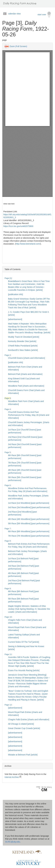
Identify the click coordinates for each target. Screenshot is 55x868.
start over (44, 15)
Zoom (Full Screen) (18, 46)
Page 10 (8, 617)
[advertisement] (15, 319)
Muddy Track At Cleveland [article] (24, 337)
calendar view (14, 14)
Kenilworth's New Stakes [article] (23, 350)
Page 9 (8, 589)
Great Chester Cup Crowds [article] (24, 728)
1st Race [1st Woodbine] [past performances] (29, 503)
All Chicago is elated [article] (21, 724)
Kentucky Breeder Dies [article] (22, 341)
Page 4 (8, 409)
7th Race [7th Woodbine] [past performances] (29, 536)
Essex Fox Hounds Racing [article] (24, 670)
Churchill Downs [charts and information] (26, 358)
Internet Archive (13, 777)
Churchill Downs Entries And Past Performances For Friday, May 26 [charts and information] (29, 415)
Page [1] (8, 278)
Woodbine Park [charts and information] (26, 386)
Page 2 (8, 355)
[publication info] (15, 294)
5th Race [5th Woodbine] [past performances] (29, 523)
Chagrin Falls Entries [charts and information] (29, 719)
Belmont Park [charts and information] (25, 374)
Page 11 (8, 654)
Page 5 (8, 452)
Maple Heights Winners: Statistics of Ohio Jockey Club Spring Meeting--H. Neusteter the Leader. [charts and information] (29, 609)
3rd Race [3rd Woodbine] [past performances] (29, 507)
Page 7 (8, 529)
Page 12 (8, 705)
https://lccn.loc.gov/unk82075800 (18, 226)
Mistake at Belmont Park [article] (23, 755)
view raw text (9, 204)
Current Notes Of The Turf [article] (24, 642)
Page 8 (8, 541)
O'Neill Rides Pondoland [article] (23, 346)
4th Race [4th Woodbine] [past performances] (29, 519)
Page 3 (8, 398)
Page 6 (8, 485)
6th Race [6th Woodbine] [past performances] (29, 531)
